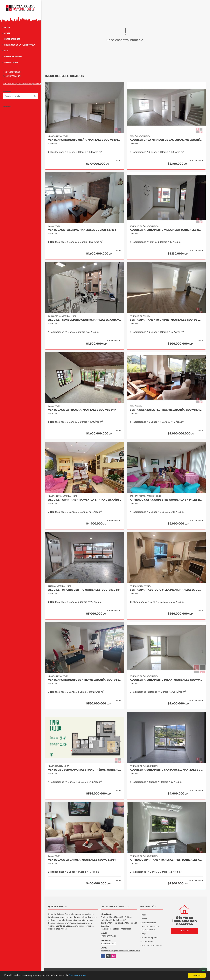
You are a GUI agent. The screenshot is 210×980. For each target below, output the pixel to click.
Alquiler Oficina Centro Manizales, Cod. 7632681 (84, 590)
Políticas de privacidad (152, 945)
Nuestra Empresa (13, 57)
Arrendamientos (149, 923)
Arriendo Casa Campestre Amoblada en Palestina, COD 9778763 (166, 500)
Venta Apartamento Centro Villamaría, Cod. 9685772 (85, 680)
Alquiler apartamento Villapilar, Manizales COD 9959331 (166, 230)
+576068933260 (13, 72)
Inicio (7, 27)
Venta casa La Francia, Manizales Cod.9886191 (82, 410)
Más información (78, 976)
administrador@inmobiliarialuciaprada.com (23, 84)
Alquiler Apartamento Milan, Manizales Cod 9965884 (166, 680)
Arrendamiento (12, 39)
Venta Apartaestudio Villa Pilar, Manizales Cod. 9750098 (166, 590)
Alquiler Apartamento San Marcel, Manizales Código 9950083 (166, 770)
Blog (7, 51)
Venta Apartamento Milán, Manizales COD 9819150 (85, 140)
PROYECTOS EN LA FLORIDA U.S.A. (20, 45)
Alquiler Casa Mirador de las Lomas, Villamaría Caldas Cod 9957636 (166, 140)
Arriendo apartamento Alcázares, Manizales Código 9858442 (166, 860)
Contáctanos (11, 62)
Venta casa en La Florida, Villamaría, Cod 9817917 (166, 410)
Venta (7, 33)
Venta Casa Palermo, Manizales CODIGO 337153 (82, 230)
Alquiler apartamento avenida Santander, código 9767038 (85, 500)
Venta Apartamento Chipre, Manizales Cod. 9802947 (166, 320)
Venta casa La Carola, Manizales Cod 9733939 (82, 860)
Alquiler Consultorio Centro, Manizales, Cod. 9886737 (85, 320)
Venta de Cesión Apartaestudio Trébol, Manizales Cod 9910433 (85, 770)
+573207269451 (13, 76)
